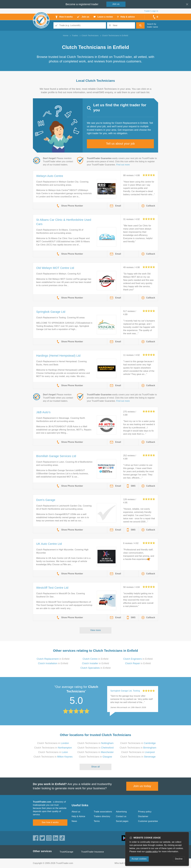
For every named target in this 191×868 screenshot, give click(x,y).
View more (96, 630)
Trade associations (103, 812)
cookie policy (152, 852)
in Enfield (53, 659)
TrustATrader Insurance (93, 852)
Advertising (121, 812)
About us (76, 812)
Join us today (142, 786)
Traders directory (102, 816)
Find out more (123, 165)
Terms (97, 821)
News (74, 821)
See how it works (50, 822)
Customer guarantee (148, 821)
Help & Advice (78, 816)
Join (116, 4)
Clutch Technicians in (53, 743)
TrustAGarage (66, 852)
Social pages (122, 821)
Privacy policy (145, 812)
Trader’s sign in (151, 11)
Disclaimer (143, 816)
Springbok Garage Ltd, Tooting (125, 691)
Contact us (121, 816)
